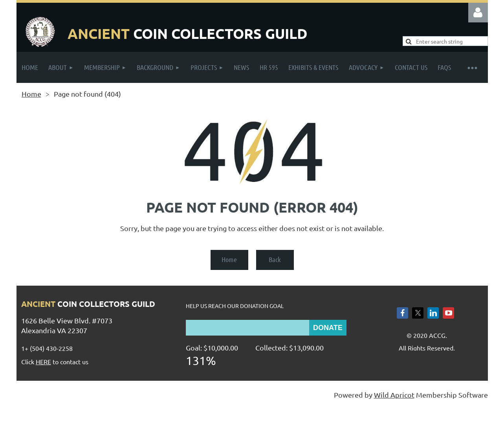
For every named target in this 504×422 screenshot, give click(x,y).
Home (31, 94)
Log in (478, 13)
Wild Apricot (394, 395)
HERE (43, 361)
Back (275, 259)
